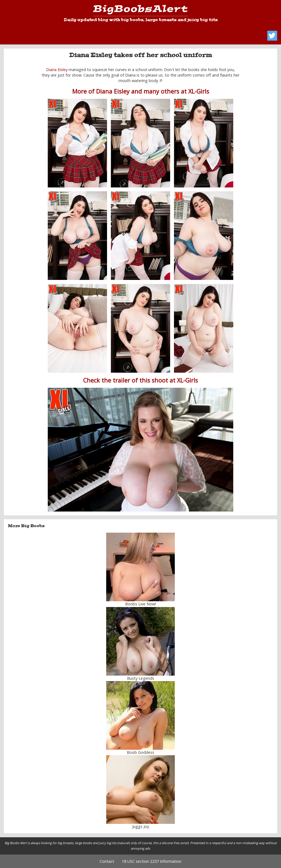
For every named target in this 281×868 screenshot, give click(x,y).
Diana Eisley (57, 70)
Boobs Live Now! (140, 604)
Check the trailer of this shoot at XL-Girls (140, 380)
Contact (107, 861)
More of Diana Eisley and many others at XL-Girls (141, 91)
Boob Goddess (140, 752)
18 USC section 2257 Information (152, 861)
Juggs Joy (141, 826)
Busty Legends (141, 678)
